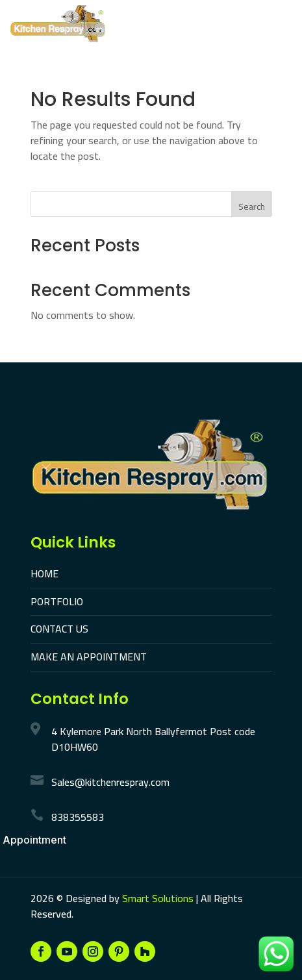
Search (252, 207)
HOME (44, 573)
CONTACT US (59, 629)
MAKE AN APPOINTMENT (89, 657)
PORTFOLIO (57, 601)
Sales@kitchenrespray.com (110, 782)
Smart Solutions (158, 898)
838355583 (78, 817)
